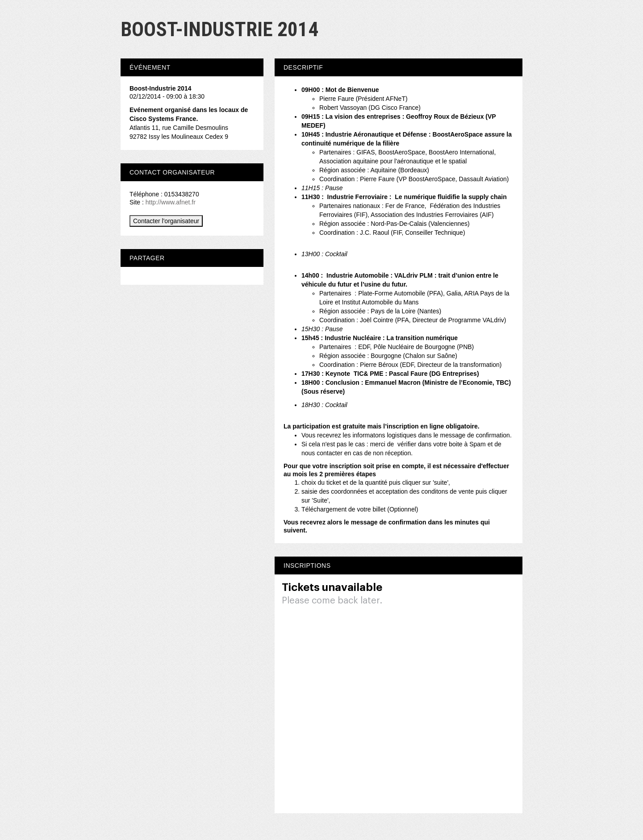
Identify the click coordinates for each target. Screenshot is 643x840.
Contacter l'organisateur (166, 221)
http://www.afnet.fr (171, 202)
